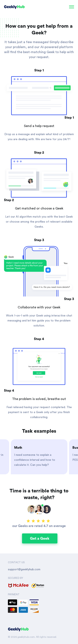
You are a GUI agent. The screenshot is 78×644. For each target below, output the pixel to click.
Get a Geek (40, 538)
